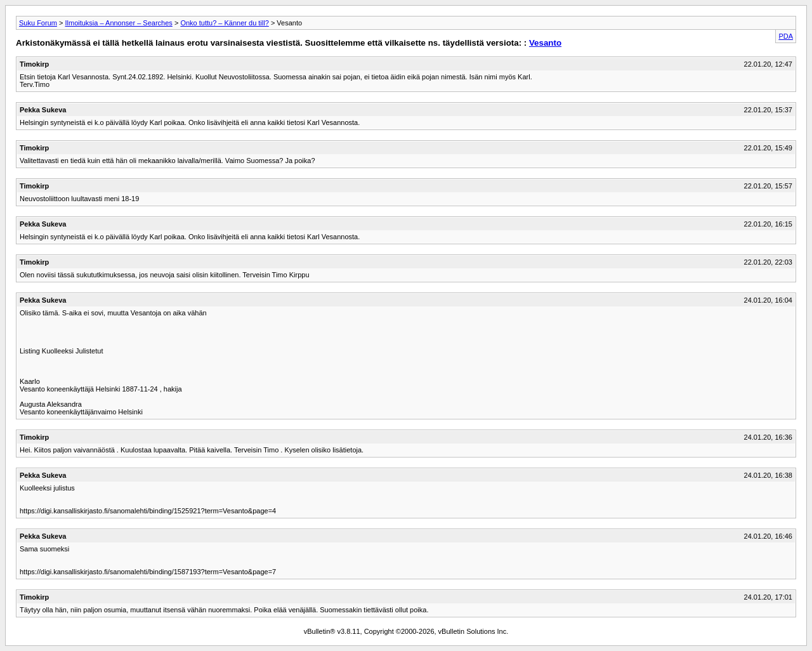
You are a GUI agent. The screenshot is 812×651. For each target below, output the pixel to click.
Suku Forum (38, 23)
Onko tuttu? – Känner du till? (224, 23)
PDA (786, 36)
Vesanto (545, 43)
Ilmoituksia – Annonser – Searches (118, 23)
